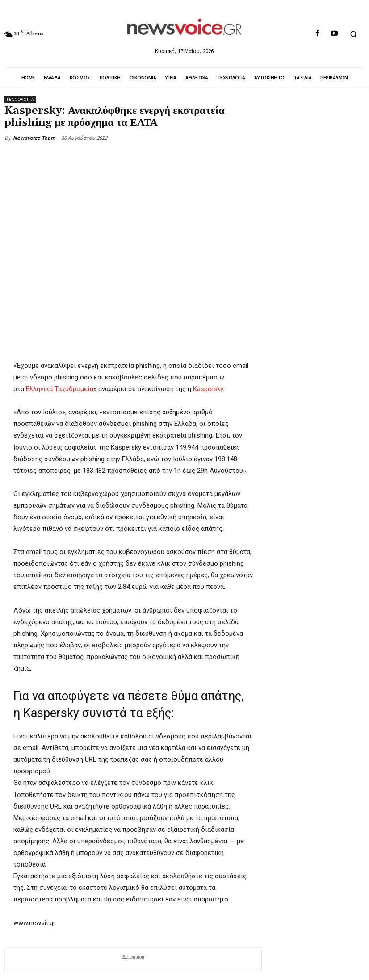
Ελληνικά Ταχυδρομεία (60, 389)
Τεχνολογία (20, 99)
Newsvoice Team (34, 138)
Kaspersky (208, 389)
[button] (353, 34)
